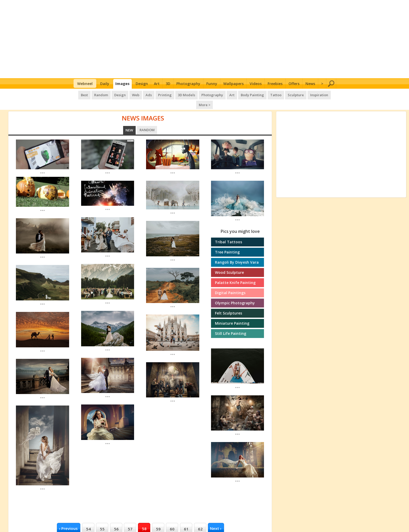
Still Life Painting (231, 322)
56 (116, 518)
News (310, 84)
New (130, 119)
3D (168, 84)
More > (327, 94)
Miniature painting (232, 312)
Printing (157, 94)
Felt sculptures (228, 302)
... (42, 161)
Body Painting (242, 94)
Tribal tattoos (228, 230)
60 (172, 518)
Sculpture (284, 94)
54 (88, 518)
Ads (141, 94)
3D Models (178, 94)
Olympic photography (235, 291)
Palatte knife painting (235, 271)
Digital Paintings (230, 281)
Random (96, 94)
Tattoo (265, 94)
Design (142, 84)
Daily (105, 84)
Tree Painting (227, 241)
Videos (256, 84)
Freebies (275, 84)
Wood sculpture (229, 261)
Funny (212, 84)
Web (129, 94)
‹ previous (68, 517)
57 (130, 518)
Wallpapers (233, 84)
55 (102, 518)
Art (157, 84)
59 (158, 518)
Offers (294, 84)
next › (216, 517)
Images (122, 84)
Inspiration (307, 94)
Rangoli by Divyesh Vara (237, 251)
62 (200, 518)
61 (186, 518)
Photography (188, 84)
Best (79, 94)
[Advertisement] (205, 39)
